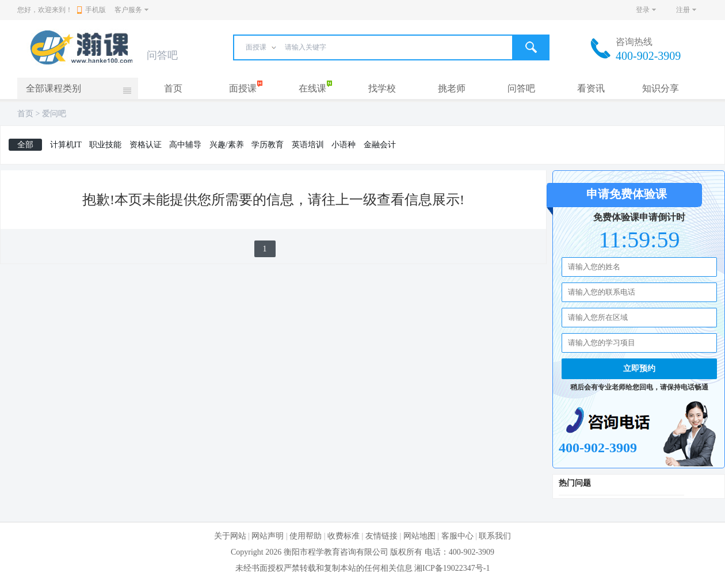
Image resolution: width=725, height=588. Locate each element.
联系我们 (495, 536)
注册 (683, 10)
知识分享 (661, 88)
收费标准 (344, 536)
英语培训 (308, 145)
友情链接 (381, 536)
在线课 (312, 88)
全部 (25, 145)
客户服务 (128, 10)
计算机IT (66, 145)
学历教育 (268, 145)
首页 (173, 88)
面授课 (243, 88)
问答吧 (521, 88)
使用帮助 (306, 536)
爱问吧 (54, 114)
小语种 (344, 145)
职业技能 (105, 145)
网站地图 (419, 536)
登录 (643, 10)
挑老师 (452, 88)
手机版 (91, 10)
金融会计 (380, 145)
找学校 (382, 88)
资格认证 (146, 145)
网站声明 (268, 536)
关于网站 (230, 536)
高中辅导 (185, 145)
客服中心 (457, 536)
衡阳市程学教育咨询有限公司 (336, 552)
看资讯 (591, 88)
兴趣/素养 (227, 145)
